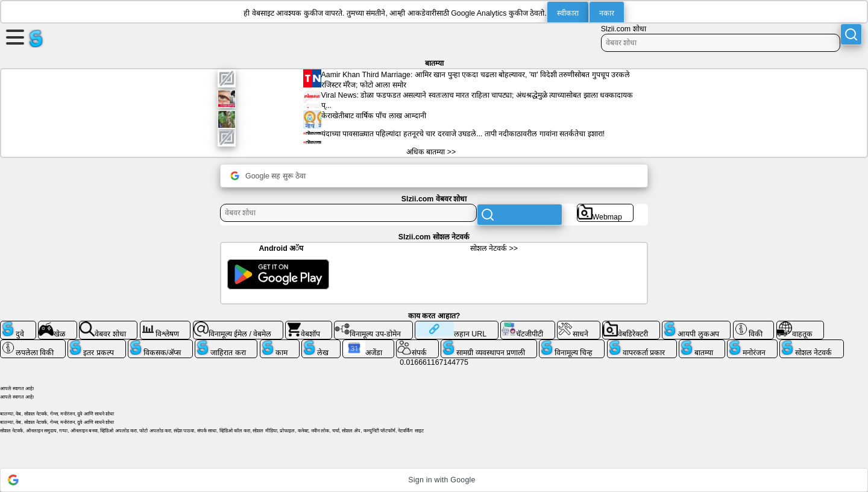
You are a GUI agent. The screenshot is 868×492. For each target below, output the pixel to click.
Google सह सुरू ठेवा (268, 176)
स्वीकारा (568, 13)
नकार (607, 13)
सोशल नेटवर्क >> (494, 248)
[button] (434, 480)
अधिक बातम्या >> (431, 152)
